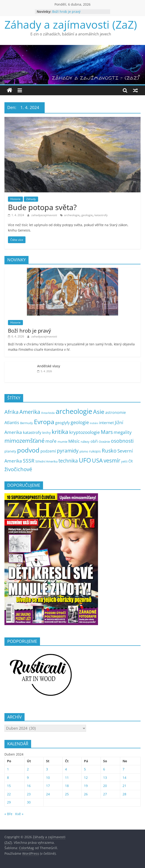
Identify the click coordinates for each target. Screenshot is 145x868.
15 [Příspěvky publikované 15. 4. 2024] (9, 786)
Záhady (31, 199)
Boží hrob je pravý (66, 12)
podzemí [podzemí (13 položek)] (48, 451)
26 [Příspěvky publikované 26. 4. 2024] (86, 794)
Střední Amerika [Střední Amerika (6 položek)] (46, 461)
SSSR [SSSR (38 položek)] (29, 461)
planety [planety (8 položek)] (10, 451)
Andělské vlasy (49, 366)
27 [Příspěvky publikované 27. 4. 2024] (105, 794)
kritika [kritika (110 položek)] (60, 432)
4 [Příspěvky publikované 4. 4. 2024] (66, 769)
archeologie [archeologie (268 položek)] (74, 411)
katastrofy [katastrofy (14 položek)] (32, 432)
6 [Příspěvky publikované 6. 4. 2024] (104, 769)
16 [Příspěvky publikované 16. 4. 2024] (29, 786)
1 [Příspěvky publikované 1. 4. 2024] (8, 769)
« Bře (8, 814)
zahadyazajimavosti (45, 215)
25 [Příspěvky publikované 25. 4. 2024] (67, 794)
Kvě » (19, 814)
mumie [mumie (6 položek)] (62, 442)
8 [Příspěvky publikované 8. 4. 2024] (8, 778)
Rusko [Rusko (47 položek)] (109, 451)
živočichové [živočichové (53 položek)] (18, 469)
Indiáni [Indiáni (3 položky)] (94, 423)
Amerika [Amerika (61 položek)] (30, 412)
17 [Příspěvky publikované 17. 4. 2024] (48, 786)
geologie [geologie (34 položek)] (80, 422)
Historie (15, 199)
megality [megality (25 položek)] (123, 432)
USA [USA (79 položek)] (97, 460)
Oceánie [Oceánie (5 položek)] (104, 442)
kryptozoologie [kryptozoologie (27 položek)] (85, 432)
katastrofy (101, 215)
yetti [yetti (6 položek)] (124, 461)
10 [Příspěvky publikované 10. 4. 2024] (48, 778)
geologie (87, 215)
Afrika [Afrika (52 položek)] (11, 412)
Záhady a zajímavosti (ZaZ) (71, 24)
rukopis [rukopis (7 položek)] (95, 451)
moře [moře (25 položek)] (51, 441)
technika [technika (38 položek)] (68, 461)
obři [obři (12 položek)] (94, 441)
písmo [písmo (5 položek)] (84, 451)
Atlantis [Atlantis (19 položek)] (12, 422)
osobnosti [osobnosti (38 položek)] (122, 441)
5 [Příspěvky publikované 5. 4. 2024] (85, 769)
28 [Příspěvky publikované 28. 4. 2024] (124, 794)
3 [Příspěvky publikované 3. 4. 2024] (47, 769)
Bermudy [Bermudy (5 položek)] (27, 423)
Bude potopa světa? (42, 207)
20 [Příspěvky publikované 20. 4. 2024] (105, 786)
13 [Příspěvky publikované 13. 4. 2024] (105, 778)
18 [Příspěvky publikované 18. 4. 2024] (67, 786)
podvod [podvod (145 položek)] (28, 450)
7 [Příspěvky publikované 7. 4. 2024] (123, 769)
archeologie (72, 215)
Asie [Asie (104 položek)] (99, 412)
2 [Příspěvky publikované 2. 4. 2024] (28, 769)
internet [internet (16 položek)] (107, 423)
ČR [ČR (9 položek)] (130, 461)
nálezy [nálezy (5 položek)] (85, 442)
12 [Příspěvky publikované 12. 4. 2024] (86, 778)
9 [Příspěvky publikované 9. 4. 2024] (28, 778)
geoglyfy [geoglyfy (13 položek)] (62, 423)
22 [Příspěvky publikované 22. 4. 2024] (9, 794)
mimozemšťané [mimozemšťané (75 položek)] (24, 441)
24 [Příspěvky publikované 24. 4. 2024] (48, 794)
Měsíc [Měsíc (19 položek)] (74, 441)
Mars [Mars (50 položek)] (107, 432)
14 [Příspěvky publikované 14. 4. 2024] (124, 778)
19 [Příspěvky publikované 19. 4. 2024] (86, 786)
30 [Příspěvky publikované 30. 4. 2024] (29, 802)
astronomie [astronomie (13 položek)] (116, 412)
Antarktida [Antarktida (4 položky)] (48, 413)
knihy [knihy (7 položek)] (47, 433)
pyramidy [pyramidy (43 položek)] (68, 451)
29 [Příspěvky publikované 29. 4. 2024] (9, 802)
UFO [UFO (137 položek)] (85, 460)
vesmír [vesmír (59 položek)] (112, 461)
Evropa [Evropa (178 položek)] (44, 422)
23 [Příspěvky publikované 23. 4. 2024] (29, 794)
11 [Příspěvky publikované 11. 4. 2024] (67, 778)
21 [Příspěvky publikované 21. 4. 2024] (124, 786)
